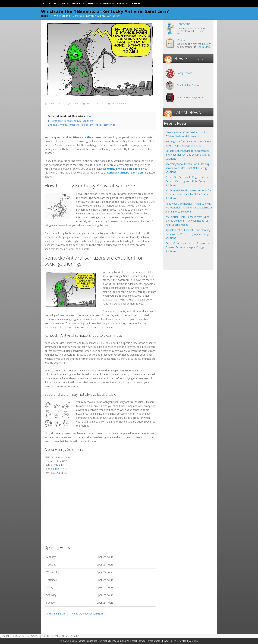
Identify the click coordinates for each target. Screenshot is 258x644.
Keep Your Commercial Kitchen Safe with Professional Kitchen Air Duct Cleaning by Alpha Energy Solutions (189, 208)
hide (91, 116)
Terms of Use (153, 641)
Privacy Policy (169, 641)
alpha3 (75, 104)
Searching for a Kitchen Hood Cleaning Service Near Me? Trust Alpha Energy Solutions (187, 168)
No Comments (119, 104)
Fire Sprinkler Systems (189, 85)
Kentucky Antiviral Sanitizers (88, 614)
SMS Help (193, 641)
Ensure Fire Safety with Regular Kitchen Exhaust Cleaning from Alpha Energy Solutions (188, 181)
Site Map (182, 641)
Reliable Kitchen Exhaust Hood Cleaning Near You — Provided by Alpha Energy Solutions (188, 234)
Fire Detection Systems (190, 97)
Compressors (184, 73)
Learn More (204, 47)
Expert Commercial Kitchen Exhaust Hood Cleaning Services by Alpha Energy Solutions (189, 247)
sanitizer (118, 433)
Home (45, 16)
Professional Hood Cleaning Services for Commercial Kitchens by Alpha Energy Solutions (188, 194)
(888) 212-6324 (62, 469)
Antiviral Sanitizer (56, 614)
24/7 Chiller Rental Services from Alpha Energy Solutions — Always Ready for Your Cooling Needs (187, 221)
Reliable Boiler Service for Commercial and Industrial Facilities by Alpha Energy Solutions (188, 155)
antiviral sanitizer (95, 104)
